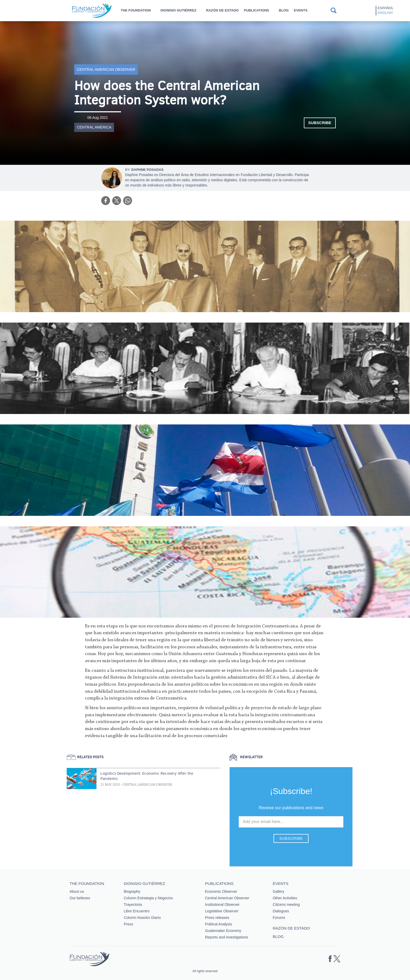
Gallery (278, 891)
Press (128, 924)
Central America (94, 127)
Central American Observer (106, 69)
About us (77, 891)
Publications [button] (257, 10)
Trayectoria (133, 905)
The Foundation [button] (136, 10)
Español (385, 8)
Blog (284, 10)
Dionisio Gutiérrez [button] (178, 10)
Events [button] (301, 10)
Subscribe (320, 123)
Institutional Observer (222, 905)
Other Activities (285, 898)
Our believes (80, 898)
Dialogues (281, 911)
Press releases (217, 918)
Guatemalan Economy (223, 931)
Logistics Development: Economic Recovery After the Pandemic (147, 776)
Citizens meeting (286, 905)
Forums (279, 918)
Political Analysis (219, 924)
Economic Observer (221, 891)
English (385, 13)
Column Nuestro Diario (142, 918)
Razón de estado (222, 10)
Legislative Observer (222, 911)
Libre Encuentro (137, 911)
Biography (132, 891)
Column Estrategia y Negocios (148, 898)
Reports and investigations (227, 937)
